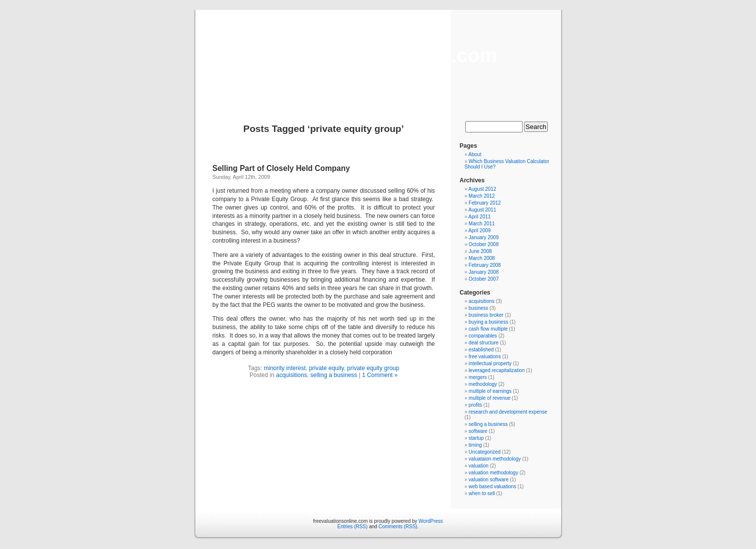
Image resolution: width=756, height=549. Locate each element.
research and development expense (508, 412)
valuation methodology (493, 473)
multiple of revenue (490, 398)
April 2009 (479, 231)
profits (475, 405)
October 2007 (484, 279)
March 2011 (482, 224)
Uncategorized (485, 452)
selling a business (334, 375)
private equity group (373, 368)
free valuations (485, 357)
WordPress (431, 521)
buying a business (489, 322)
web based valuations (492, 486)
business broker (486, 315)
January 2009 (484, 237)
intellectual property (490, 363)
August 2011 (482, 210)
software (478, 431)
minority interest (285, 368)
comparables (483, 336)
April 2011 (479, 217)
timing (475, 445)
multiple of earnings (490, 391)
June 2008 (480, 251)
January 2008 (484, 272)
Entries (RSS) (352, 527)
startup (476, 438)
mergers (478, 377)
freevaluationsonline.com (378, 55)
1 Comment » (380, 375)
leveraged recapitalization (497, 370)
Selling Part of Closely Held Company (281, 168)
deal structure (484, 343)
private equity (326, 368)
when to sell (482, 493)
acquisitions (291, 375)
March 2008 (482, 258)
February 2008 (485, 265)
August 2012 (482, 189)
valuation (479, 466)
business (478, 308)
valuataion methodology (495, 459)
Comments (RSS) (398, 527)
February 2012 (485, 203)
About (475, 154)
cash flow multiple (488, 329)
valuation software (489, 480)
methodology (483, 384)
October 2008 (484, 244)
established (481, 350)
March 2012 (482, 196)
